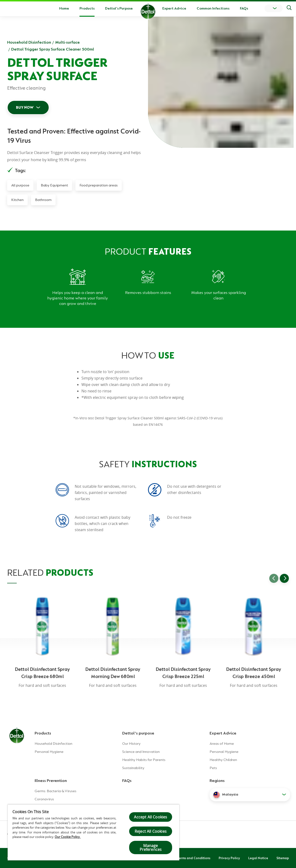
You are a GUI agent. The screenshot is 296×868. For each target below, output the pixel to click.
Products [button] (87, 8)
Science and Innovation (141, 752)
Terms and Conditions (194, 858)
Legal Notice (258, 858)
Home (64, 8)
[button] (250, 795)
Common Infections (213, 8)
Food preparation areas (99, 185)
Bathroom (43, 200)
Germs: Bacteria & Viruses (55, 791)
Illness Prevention (51, 781)
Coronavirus (44, 799)
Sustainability (133, 768)
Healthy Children (223, 760)
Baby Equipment (54, 185)
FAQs (244, 8)
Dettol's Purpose (119, 8)
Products (43, 733)
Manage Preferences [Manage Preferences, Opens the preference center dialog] (151, 847)
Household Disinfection (29, 42)
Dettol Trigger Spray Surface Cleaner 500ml (53, 49)
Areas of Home (222, 744)
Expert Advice (174, 8)
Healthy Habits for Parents (144, 760)
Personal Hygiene (49, 752)
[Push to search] (289, 8)
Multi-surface (67, 42)
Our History (131, 744)
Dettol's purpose (138, 733)
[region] (93, 832)
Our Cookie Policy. (68, 837)
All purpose (20, 185)
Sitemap (283, 858)
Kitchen (17, 200)
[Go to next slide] (284, 578)
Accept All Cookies (151, 817)
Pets (213, 768)
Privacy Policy (229, 858)
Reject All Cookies (151, 831)
